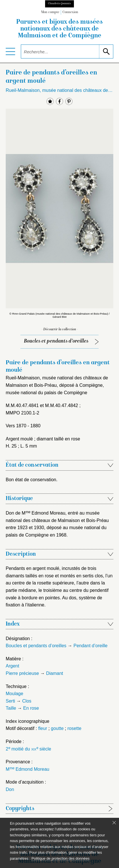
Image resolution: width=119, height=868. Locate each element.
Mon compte (50, 12)
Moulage (14, 694)
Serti (10, 701)
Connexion (70, 12)
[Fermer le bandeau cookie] (114, 823)
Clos (27, 701)
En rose (31, 708)
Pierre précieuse (22, 673)
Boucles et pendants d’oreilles (56, 341)
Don (10, 789)
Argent (12, 666)
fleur (43, 728)
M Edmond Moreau (28, 769)
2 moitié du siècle (28, 749)
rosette (74, 728)
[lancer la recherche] (106, 51)
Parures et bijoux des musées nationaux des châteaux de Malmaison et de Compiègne (59, 29)
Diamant (55, 673)
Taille (11, 708)
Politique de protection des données (60, 858)
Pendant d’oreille (90, 646)
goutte (57, 728)
